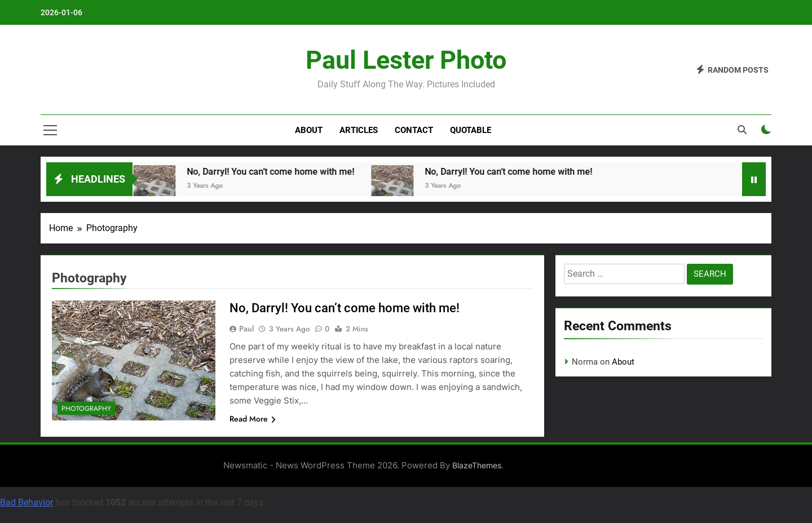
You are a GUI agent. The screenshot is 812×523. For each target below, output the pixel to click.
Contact (414, 130)
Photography (86, 409)
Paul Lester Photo (406, 60)
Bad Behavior (27, 502)
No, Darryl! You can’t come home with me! (274, 172)
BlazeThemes (477, 465)
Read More (253, 419)
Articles (359, 130)
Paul (246, 329)
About (309, 130)
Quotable (471, 130)
